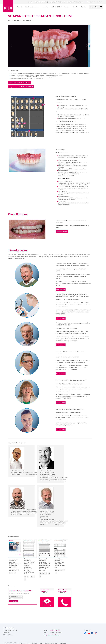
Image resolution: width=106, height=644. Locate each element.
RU (19, 574)
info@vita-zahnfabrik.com (51, 633)
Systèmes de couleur (32, 7)
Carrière (83, 7)
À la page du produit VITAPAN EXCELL (24, 86)
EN (16, 571)
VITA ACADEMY (56, 7)
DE (14, 571)
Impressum (64, 641)
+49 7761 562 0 (55, 628)
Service (66, 7)
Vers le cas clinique (63, 235)
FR (22, 571)
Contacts (30, 2)
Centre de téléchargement (57, 2)
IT (13, 574)
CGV (41, 641)
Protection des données (51, 641)
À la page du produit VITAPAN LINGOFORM (25, 90)
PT (16, 574)
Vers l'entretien (62, 293)
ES (19, 571)
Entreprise (75, 7)
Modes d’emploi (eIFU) (42, 2)
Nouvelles (45, 7)
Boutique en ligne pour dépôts (75, 2)
